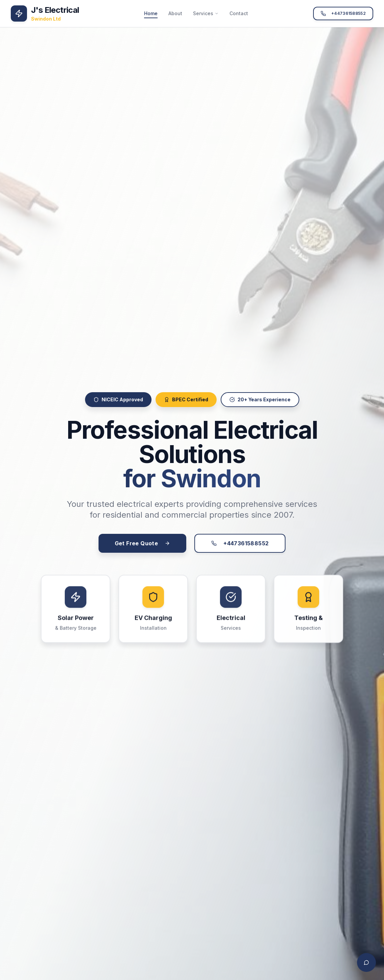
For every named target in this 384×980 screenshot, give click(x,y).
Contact (239, 13)
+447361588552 (343, 13)
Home (151, 14)
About (175, 13)
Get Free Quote (143, 546)
